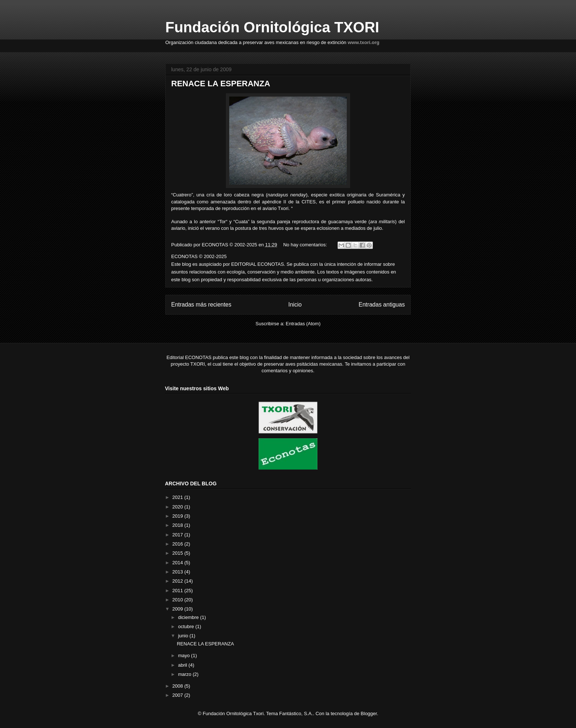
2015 (178, 553)
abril (183, 665)
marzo (186, 674)
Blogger (369, 713)
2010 (178, 600)
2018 (178, 525)
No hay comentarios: (306, 245)
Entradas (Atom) (303, 324)
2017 (178, 535)
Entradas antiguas (382, 305)
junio (184, 636)
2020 (178, 507)
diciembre (189, 617)
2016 (178, 544)
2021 (178, 497)
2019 (178, 516)
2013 (178, 572)
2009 (178, 609)
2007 (178, 695)
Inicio (295, 305)
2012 (178, 581)
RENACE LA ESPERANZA (221, 84)
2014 (178, 563)
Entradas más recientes (201, 305)
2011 (178, 591)
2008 (178, 686)
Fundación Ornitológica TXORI (272, 27)
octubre (187, 626)
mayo (185, 655)
